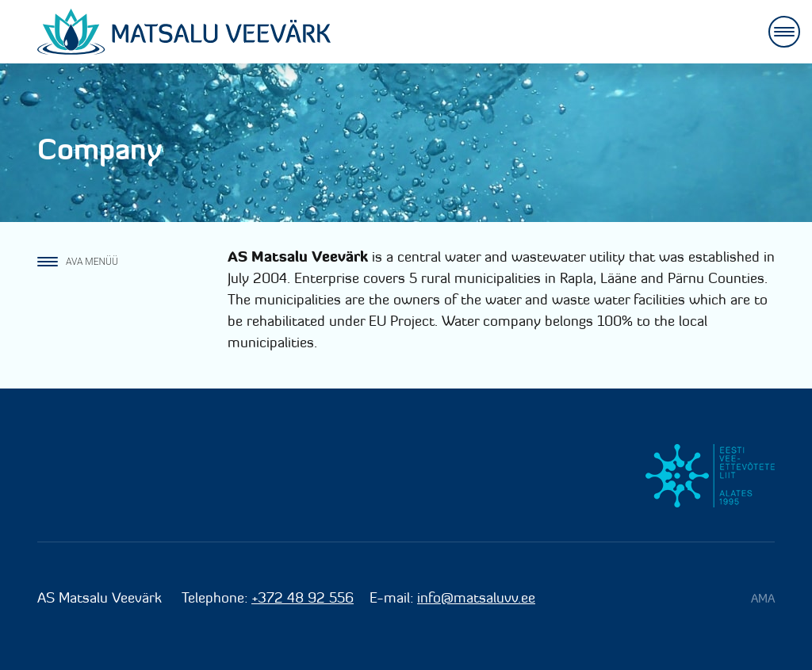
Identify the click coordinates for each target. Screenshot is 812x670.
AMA (763, 598)
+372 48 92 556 (303, 597)
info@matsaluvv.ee (476, 597)
